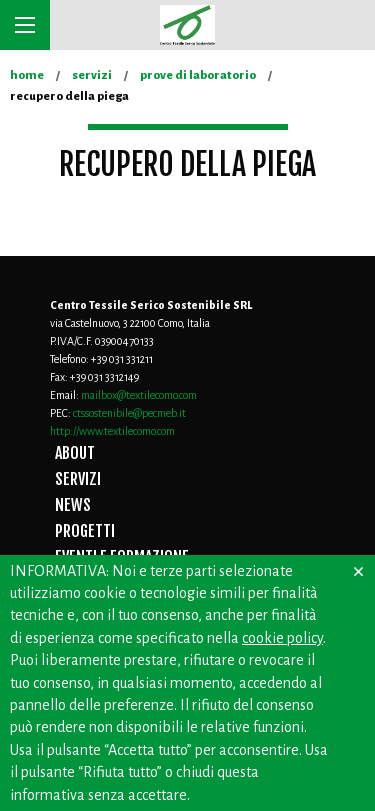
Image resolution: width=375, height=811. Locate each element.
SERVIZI (78, 479)
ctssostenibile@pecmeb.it (129, 413)
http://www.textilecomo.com (112, 431)
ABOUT (75, 453)
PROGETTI (85, 531)
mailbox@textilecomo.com (139, 395)
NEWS (73, 505)
